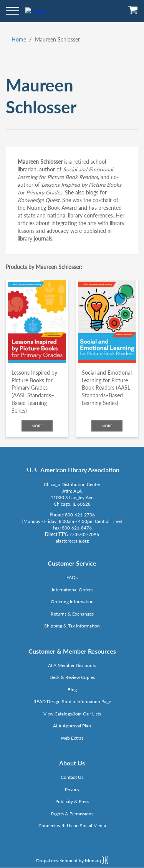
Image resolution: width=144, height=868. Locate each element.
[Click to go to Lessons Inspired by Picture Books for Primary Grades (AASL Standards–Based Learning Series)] (37, 321)
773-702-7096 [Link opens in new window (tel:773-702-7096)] (84, 534)
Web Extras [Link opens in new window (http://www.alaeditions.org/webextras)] (72, 738)
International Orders (72, 590)
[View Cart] (133, 12)
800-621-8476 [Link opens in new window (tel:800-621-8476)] (77, 528)
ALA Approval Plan (72, 726)
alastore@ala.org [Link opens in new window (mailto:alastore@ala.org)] (72, 541)
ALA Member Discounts (72, 665)
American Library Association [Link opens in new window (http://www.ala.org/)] (80, 470)
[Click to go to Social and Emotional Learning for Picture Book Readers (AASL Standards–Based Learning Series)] (107, 321)
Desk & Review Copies (72, 677)
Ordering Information (72, 602)
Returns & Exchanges (72, 614)
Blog (72, 690)
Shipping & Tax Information (72, 626)
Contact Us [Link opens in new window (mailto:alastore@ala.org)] (72, 777)
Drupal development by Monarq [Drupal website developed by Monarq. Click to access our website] (72, 860)
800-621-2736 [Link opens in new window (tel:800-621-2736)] (80, 515)
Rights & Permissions (72, 814)
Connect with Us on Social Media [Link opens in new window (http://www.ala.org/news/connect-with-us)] (72, 826)
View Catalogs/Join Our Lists (72, 714)
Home (19, 39)
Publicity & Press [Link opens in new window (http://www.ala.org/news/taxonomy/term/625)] (72, 801)
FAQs (72, 577)
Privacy (72, 789)
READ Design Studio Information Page (72, 701)
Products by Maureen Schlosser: (44, 267)
